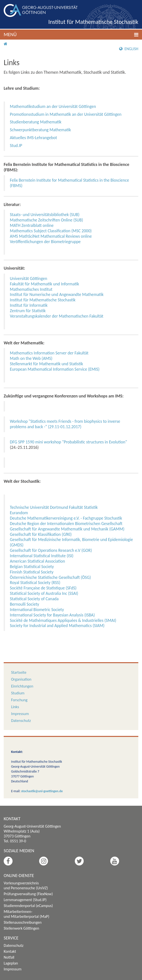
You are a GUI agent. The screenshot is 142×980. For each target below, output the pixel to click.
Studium (18, 693)
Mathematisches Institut (31, 289)
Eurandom (19, 513)
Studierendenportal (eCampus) (28, 906)
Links (15, 707)
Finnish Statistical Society (32, 572)
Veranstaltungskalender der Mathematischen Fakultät (57, 316)
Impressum (20, 714)
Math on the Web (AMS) (31, 358)
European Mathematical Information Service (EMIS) (55, 369)
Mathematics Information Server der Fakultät (49, 353)
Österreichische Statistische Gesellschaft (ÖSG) (50, 577)
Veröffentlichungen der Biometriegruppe (45, 242)
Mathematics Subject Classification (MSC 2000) (51, 231)
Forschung (19, 700)
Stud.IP (16, 146)
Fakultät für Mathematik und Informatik (44, 284)
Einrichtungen (22, 686)
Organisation (21, 679)
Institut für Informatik (29, 305)
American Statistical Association (37, 561)
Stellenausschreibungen (23, 922)
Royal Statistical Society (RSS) (35, 583)
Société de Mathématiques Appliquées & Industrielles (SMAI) (63, 620)
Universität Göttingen (29, 278)
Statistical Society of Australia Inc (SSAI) (44, 593)
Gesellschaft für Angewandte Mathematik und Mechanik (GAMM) (67, 529)
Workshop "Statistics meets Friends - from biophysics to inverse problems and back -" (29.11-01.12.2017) (65, 424)
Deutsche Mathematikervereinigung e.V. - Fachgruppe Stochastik (66, 518)
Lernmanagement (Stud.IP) (25, 900)
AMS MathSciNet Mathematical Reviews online (51, 236)
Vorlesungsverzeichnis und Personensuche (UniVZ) (26, 885)
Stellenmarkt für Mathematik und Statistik (46, 364)
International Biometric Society (37, 610)
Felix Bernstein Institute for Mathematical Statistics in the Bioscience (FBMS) (69, 183)
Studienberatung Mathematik (36, 122)
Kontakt (10, 951)
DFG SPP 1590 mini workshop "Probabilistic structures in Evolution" (68, 442)
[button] (71, 35)
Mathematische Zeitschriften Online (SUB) (47, 220)
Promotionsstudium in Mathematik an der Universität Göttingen (66, 114)
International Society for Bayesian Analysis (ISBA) (52, 615)
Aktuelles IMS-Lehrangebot (33, 138)
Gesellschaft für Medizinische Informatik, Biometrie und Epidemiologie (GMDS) (71, 542)
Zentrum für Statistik (28, 311)
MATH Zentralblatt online (32, 225)
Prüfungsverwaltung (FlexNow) (28, 894)
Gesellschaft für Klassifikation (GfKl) (41, 534)
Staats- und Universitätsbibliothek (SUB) (45, 215)
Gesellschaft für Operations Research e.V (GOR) (51, 550)
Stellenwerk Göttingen (21, 928)
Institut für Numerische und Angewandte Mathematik (57, 294)
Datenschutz (21, 721)
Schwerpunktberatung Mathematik (40, 130)
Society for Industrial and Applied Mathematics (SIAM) (57, 626)
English (129, 49)
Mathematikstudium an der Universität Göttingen (53, 106)
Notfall (9, 957)
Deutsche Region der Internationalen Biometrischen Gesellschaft (66, 524)
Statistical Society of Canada (34, 599)
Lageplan (11, 963)
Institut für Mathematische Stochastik (93, 22)
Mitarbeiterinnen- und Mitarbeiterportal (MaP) (26, 914)
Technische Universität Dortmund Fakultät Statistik (54, 507)
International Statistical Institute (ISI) (42, 556)
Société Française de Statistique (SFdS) (43, 588)
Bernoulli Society (24, 604)
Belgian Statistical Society (32, 567)
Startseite (19, 672)
